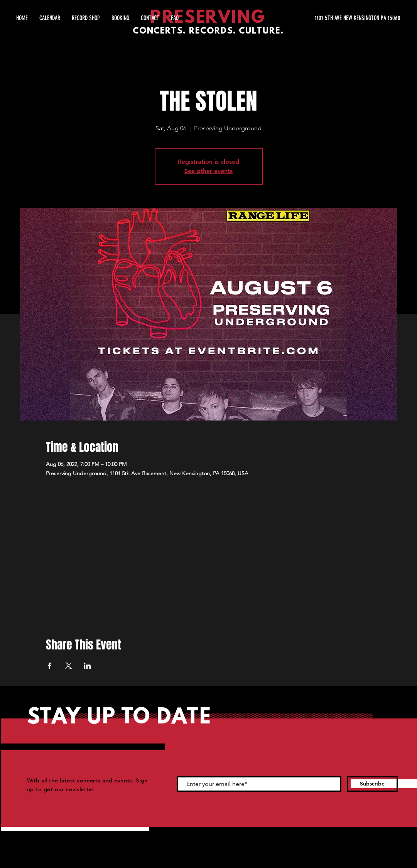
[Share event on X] (68, 666)
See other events (208, 171)
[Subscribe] (372, 784)
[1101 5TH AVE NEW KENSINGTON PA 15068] (328, 18)
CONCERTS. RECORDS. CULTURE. (208, 31)
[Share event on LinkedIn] (87, 666)
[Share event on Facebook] (50, 666)
